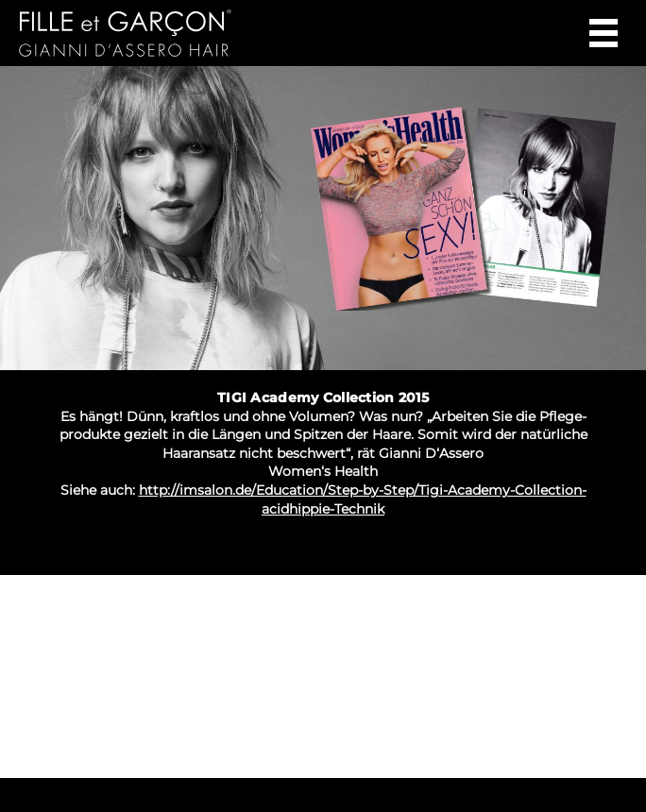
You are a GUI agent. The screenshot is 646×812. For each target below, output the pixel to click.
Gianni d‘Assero (171, 33)
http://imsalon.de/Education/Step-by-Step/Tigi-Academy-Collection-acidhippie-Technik (363, 499)
